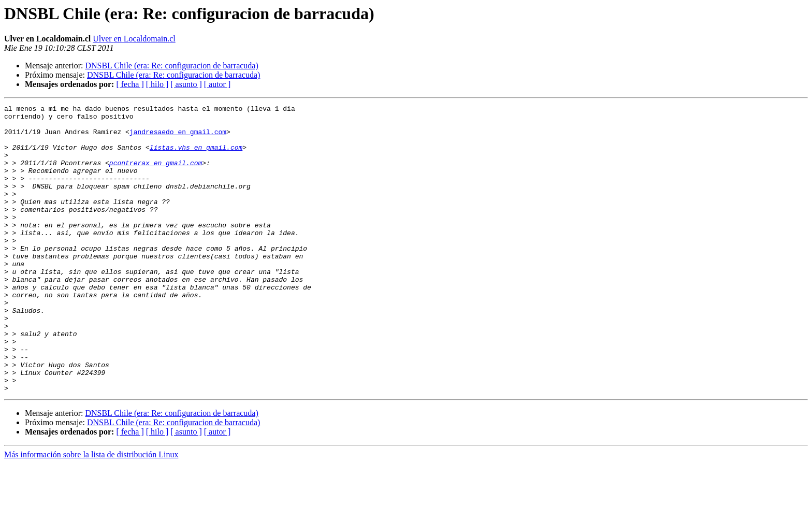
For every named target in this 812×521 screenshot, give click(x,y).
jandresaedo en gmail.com (178, 138)
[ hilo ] (157, 84)
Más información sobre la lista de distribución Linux (91, 512)
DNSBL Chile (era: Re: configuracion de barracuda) (171, 66)
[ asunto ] (186, 84)
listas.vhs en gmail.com (196, 156)
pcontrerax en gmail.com (156, 175)
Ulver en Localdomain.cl (134, 39)
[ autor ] (218, 84)
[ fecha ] (130, 84)
